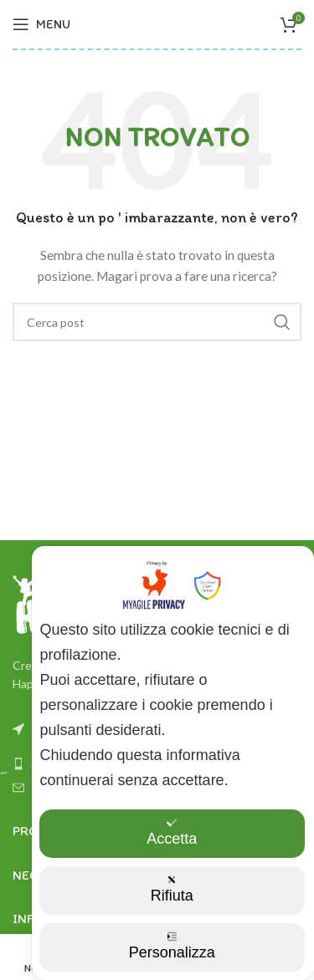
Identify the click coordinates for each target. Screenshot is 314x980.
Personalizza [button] (172, 946)
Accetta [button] (172, 832)
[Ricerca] (157, 322)
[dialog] (173, 763)
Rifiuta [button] (172, 889)
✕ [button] (291, 569)
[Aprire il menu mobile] (41, 24)
